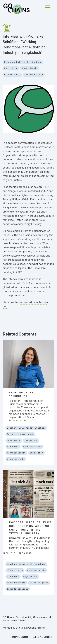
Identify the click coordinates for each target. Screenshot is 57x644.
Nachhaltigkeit (16, 453)
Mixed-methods (16, 459)
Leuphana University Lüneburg (23, 62)
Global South (12, 75)
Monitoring (11, 68)
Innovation (36, 453)
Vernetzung (31, 441)
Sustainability (34, 75)
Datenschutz (43, 637)
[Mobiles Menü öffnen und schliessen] (38, 3)
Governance (14, 441)
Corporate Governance (20, 434)
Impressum (20, 637)
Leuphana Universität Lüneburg (26, 428)
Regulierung (30, 577)
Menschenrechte (32, 447)
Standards (13, 447)
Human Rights (30, 68)
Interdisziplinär (18, 589)
